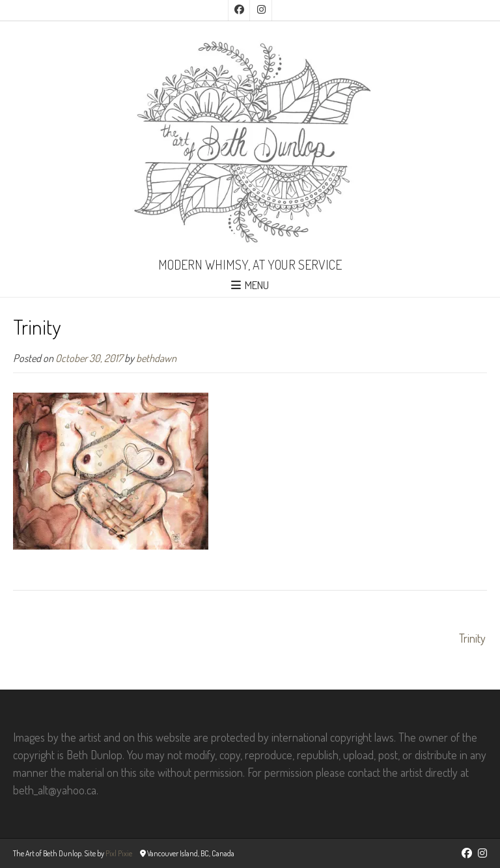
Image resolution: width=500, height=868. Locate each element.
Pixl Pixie (119, 853)
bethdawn (156, 358)
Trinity (472, 638)
